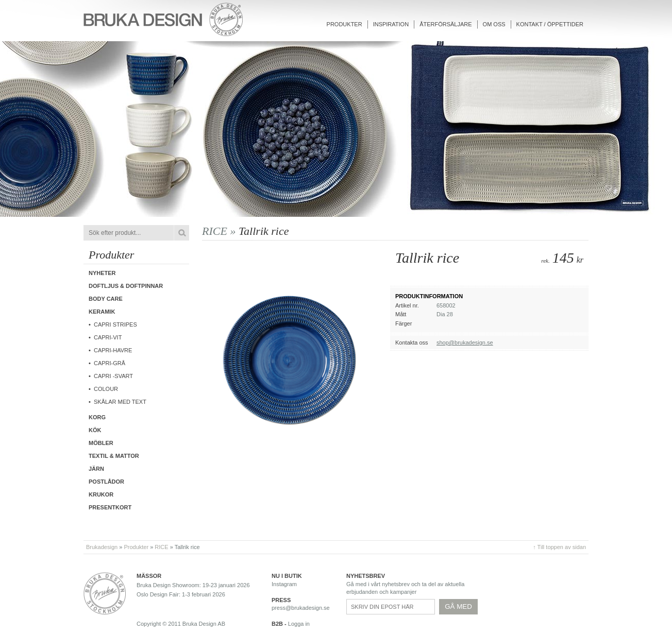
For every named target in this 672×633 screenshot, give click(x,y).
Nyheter (102, 273)
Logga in (299, 624)
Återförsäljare (446, 24)
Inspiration (391, 24)
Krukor (101, 494)
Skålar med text (120, 402)
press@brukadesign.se (301, 608)
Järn (96, 469)
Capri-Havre (113, 350)
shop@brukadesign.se (465, 343)
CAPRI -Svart (113, 376)
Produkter (345, 24)
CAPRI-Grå (110, 363)
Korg (97, 417)
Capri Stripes (115, 324)
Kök (95, 430)
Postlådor (106, 482)
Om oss (494, 24)
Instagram (284, 584)
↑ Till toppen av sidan (559, 547)
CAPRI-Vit (108, 337)
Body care (106, 299)
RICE (161, 547)
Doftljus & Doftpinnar (126, 286)
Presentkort (110, 507)
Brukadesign (102, 547)
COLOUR (106, 389)
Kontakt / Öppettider (550, 24)
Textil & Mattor (114, 456)
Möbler (101, 443)
